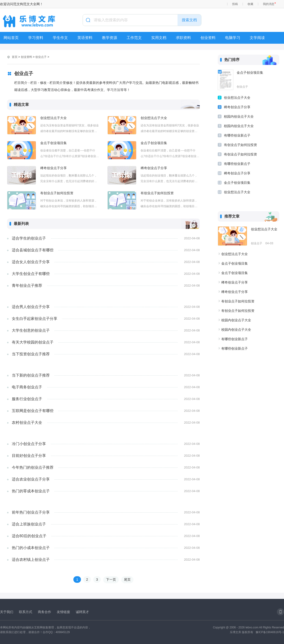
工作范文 (134, 38)
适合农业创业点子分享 (31, 479)
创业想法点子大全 (53, 118)
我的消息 (269, 4)
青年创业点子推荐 (27, 286)
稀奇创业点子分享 (53, 168)
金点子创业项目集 (53, 143)
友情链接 (63, 612)
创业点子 (41, 57)
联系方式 (26, 612)
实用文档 (159, 38)
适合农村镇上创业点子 (31, 560)
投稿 (235, 4)
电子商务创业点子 (27, 387)
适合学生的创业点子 (29, 238)
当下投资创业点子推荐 (31, 354)
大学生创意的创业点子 (31, 330)
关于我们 (7, 612)
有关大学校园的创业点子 (33, 342)
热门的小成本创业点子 (31, 548)
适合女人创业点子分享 (31, 262)
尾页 (127, 580)
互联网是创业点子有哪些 (33, 411)
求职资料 (183, 38)
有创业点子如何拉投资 (57, 193)
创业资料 (208, 38)
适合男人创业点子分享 (31, 307)
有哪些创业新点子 (237, 135)
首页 (15, 57)
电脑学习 (233, 38)
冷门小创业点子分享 (29, 444)
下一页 (111, 580)
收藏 (250, 4)
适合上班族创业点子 (29, 524)
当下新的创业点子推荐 (31, 375)
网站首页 (11, 38)
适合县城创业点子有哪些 (33, 250)
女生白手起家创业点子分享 (35, 319)
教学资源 (110, 38)
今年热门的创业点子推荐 (33, 467)
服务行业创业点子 (27, 399)
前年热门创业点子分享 (31, 512)
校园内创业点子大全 (239, 116)
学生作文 (60, 38)
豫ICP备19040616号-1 (270, 632)
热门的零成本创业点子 (31, 491)
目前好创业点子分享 (29, 456)
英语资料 (85, 38)
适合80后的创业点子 (29, 536)
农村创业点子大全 (27, 423)
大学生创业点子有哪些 (31, 274)
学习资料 (36, 38)
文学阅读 (257, 38)
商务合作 (44, 612)
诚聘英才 (82, 612)
